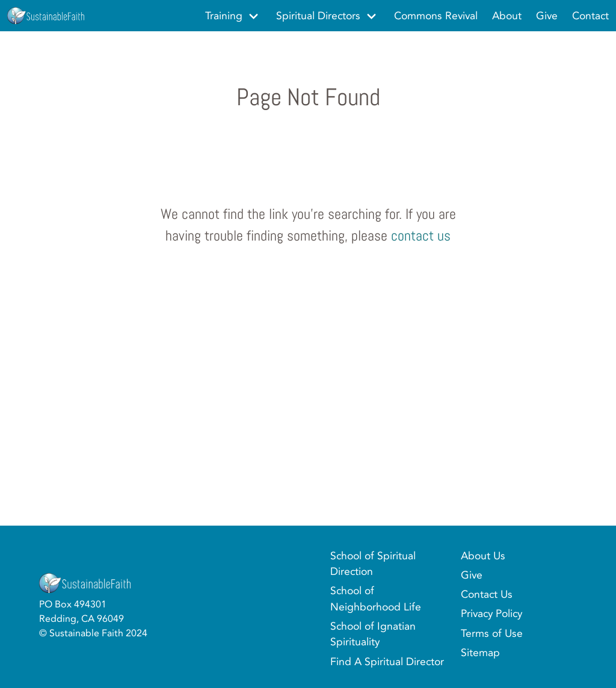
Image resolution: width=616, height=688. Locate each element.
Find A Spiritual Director (387, 662)
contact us (421, 235)
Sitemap (480, 653)
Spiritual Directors (318, 16)
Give (472, 575)
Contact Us (487, 594)
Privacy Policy (491, 613)
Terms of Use (492, 633)
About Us (483, 556)
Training (224, 16)
